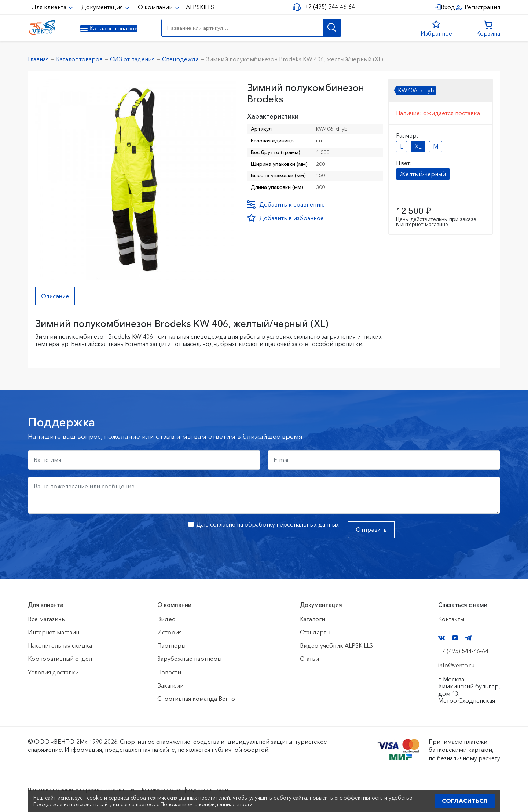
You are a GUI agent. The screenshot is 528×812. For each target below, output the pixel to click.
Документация (103, 7)
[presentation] (84, 535)
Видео (166, 619)
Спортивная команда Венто (196, 699)
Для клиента (50, 7)
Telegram (469, 638)
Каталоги (313, 619)
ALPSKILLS (200, 7)
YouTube (455, 638)
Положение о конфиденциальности (205, 789)
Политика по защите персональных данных (89, 789)
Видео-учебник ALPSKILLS (336, 645)
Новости (169, 672)
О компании (156, 7)
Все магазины (47, 619)
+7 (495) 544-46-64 (327, 7)
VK (441, 638)
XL (418, 146)
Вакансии (170, 685)
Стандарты (315, 632)
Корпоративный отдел (60, 659)
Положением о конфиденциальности (207, 804)
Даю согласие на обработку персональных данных (267, 524)
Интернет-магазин (54, 632)
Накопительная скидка (60, 645)
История (170, 632)
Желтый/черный (423, 174)
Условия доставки (53, 672)
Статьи (309, 659)
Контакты (451, 619)
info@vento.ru (456, 665)
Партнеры (171, 645)
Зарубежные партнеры (189, 659)
